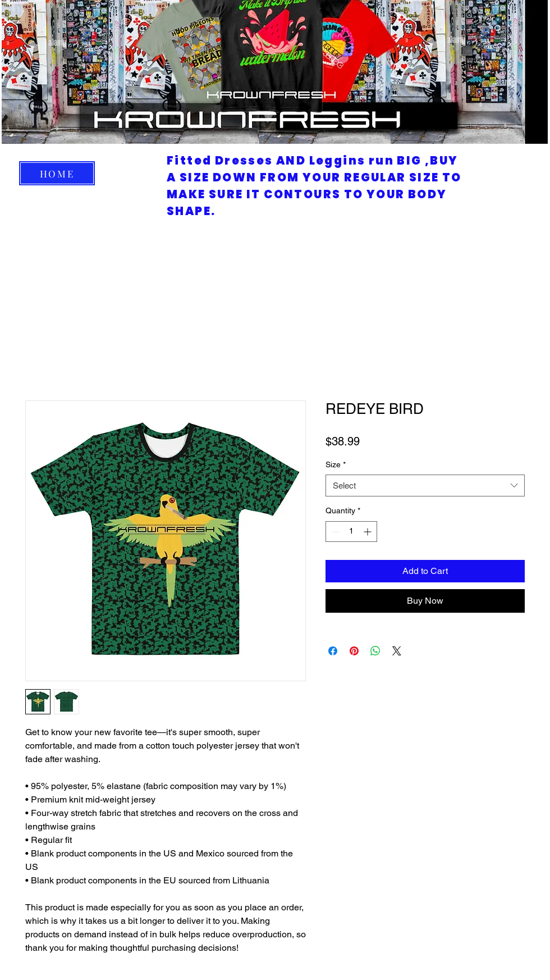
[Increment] (368, 532)
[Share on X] (397, 651)
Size (336, 464)
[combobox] (425, 486)
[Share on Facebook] (333, 651)
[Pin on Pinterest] (354, 651)
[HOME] (57, 173)
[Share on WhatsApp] (375, 651)
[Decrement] (334, 532)
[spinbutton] (351, 532)
